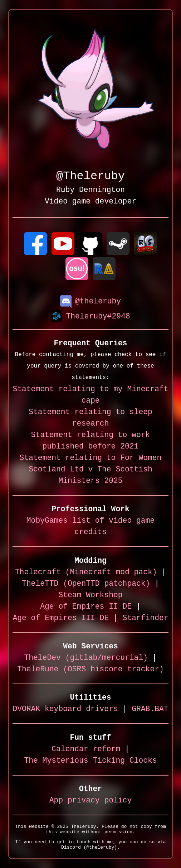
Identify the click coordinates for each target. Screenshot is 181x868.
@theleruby (90, 301)
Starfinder (146, 618)
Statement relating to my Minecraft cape (90, 395)
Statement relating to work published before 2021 (91, 441)
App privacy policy (90, 801)
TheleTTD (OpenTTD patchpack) (86, 584)
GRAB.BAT (150, 709)
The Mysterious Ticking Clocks (90, 761)
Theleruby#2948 (90, 316)
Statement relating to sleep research (90, 418)
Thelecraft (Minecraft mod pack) (86, 573)
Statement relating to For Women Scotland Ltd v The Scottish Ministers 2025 (91, 470)
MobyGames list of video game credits (90, 527)
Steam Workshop (90, 596)
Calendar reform (86, 750)
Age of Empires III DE (61, 618)
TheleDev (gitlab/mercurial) (86, 658)
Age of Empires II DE (86, 607)
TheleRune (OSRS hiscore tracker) (90, 670)
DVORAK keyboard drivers (65, 709)
